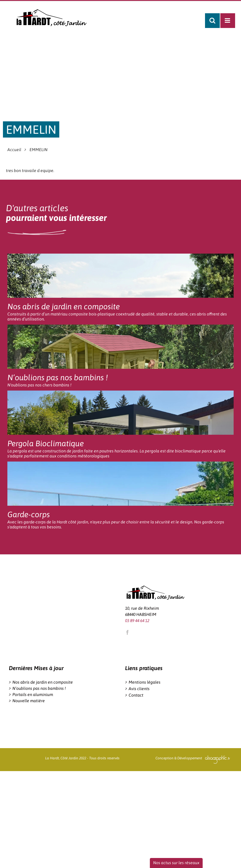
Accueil (14, 150)
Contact (136, 695)
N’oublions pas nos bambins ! (39, 688)
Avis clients (139, 689)
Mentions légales (145, 682)
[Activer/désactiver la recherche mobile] (212, 21)
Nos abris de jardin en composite (43, 682)
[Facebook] (127, 632)
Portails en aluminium (33, 695)
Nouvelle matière (29, 701)
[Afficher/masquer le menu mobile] (228, 21)
